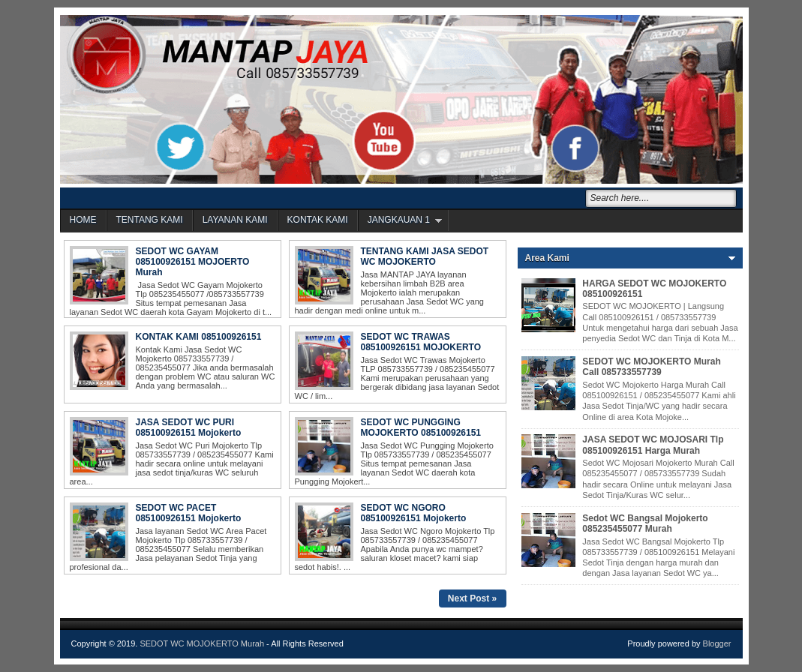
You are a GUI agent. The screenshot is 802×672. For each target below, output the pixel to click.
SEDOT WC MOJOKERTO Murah (202, 643)
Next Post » (472, 598)
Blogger (717, 643)
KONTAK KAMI (318, 220)
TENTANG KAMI (150, 220)
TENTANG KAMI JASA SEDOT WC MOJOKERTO (425, 256)
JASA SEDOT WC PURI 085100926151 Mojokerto (189, 427)
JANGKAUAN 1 (399, 220)
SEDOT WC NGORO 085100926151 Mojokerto (414, 513)
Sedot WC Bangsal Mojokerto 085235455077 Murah (645, 523)
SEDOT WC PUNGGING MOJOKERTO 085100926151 (421, 427)
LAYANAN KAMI (235, 220)
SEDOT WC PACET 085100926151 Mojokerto (189, 513)
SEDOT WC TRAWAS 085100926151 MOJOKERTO (421, 342)
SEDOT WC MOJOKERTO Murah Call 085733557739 (651, 367)
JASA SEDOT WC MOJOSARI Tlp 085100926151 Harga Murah (653, 445)
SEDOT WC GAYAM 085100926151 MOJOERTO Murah (193, 262)
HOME (83, 220)
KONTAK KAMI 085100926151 (199, 337)
